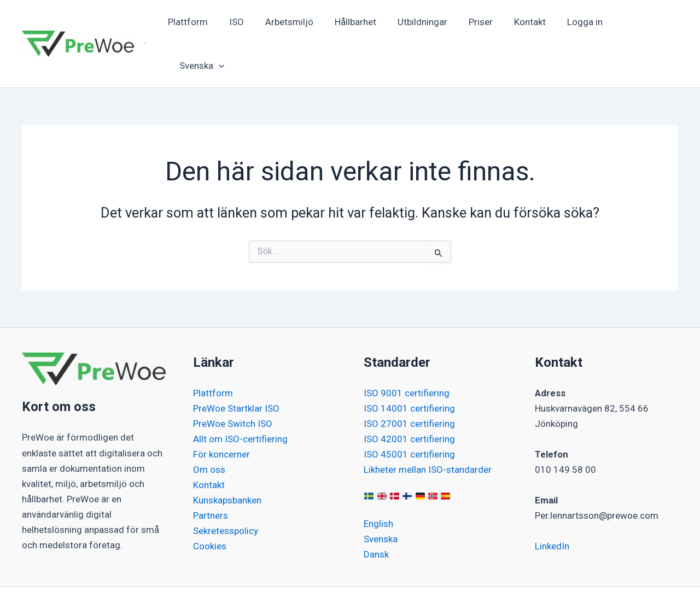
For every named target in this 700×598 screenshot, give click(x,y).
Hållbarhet (358, 22)
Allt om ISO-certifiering (240, 396)
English (378, 480)
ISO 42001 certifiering (409, 396)
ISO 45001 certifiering (409, 411)
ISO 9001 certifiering (407, 350)
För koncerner (221, 411)
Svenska (381, 496)
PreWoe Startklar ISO (236, 365)
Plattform (198, 22)
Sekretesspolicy (226, 488)
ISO (244, 22)
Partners (211, 472)
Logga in (576, 22)
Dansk (376, 511)
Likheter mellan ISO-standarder (428, 426)
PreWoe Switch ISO (233, 380)
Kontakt (524, 22)
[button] (641, 22)
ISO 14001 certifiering (409, 365)
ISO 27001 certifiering (409, 380)
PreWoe (145, 22)
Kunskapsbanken (227, 457)
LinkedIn (552, 503)
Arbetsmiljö (294, 22)
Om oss (209, 426)
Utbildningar (422, 22)
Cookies (210, 503)
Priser (477, 22)
